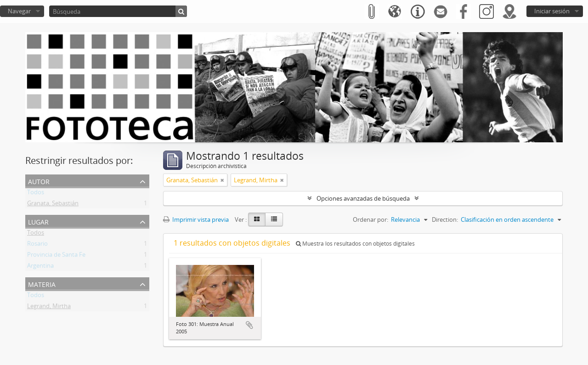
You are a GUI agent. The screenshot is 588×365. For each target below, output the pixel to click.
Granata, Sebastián (53, 205)
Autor (39, 181)
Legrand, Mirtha (49, 308)
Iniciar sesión (552, 11)
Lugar (38, 221)
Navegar (19, 11)
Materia (42, 284)
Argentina (40, 267)
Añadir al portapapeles (249, 325)
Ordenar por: (370, 219)
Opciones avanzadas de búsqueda (363, 198)
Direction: (445, 219)
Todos (36, 194)
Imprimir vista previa (196, 219)
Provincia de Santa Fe (56, 256)
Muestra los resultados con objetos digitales (355, 244)
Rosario (37, 245)
